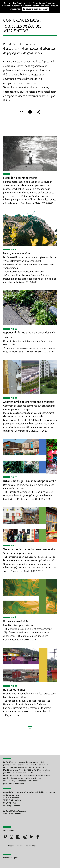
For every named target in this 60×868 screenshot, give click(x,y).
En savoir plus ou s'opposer (35, 9)
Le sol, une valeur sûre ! (17, 253)
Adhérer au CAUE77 (12, 814)
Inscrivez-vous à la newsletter (22, 846)
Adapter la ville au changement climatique (29, 402)
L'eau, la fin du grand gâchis (20, 178)
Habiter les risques (14, 690)
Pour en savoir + (27, 83)
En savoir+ (19, 784)
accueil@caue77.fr (11, 806)
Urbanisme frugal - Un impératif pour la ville (30, 481)
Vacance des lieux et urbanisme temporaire (29, 549)
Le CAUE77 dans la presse (15, 811)
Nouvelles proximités (16, 621)
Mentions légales (11, 858)
